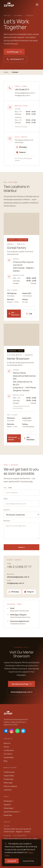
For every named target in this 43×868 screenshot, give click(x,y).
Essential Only (29, 861)
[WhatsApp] (22, 147)
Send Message (14, 52)
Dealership (8, 815)
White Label (8, 783)
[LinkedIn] (6, 731)
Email (6, 499)
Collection (8, 790)
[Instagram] (12, 731)
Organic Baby (9, 776)
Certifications (9, 750)
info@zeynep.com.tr (23, 95)
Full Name (8, 488)
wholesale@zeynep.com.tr (25, 93)
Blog (5, 761)
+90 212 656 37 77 (15, 59)
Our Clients (8, 754)
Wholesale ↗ (8, 801)
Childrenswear (9, 772)
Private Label (8, 779)
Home (6, 72)
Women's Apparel (10, 786)
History (6, 747)
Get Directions (14, 314)
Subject (7, 510)
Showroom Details (14, 438)
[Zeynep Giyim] (9, 5)
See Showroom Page (21, 684)
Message (7, 521)
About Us (7, 743)
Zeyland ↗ (8, 804)
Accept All (12, 861)
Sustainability (9, 757)
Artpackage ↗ (9, 808)
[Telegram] (21, 152)
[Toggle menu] (37, 5)
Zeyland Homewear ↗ (12, 812)
